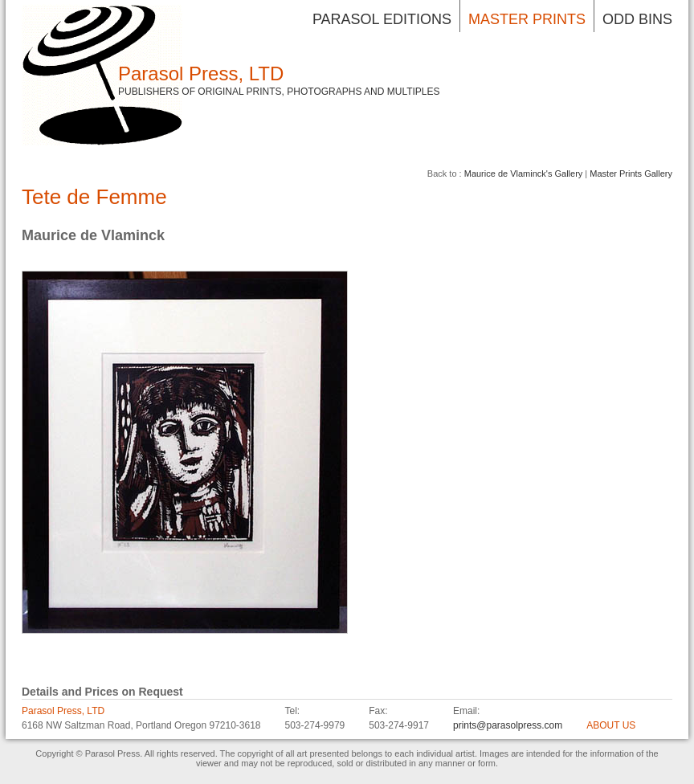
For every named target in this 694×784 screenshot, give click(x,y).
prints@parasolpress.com (508, 725)
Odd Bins (637, 19)
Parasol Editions (382, 19)
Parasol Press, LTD (201, 73)
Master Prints (527, 19)
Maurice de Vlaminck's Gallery (524, 174)
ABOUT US (611, 725)
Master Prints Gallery (631, 174)
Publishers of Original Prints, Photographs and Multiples (279, 92)
